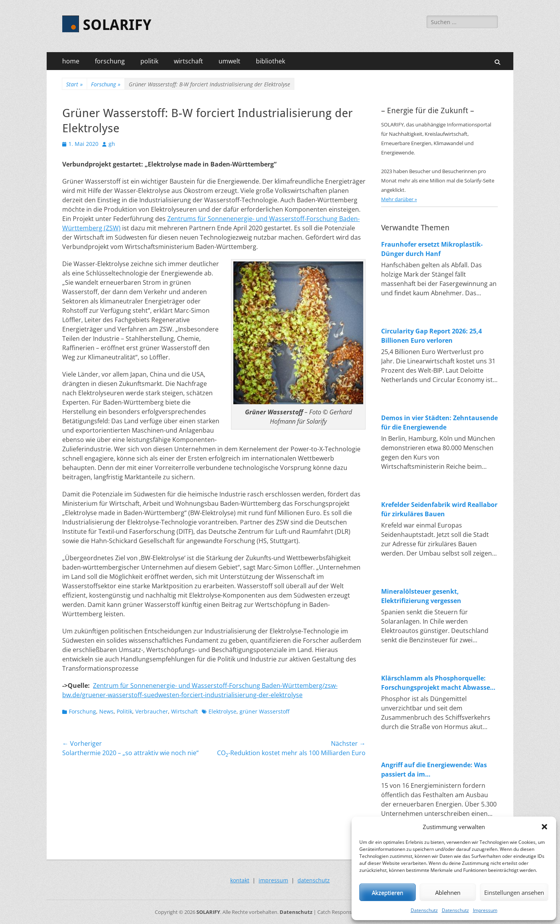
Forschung (106, 84)
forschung (110, 61)
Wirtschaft (185, 711)
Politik (124, 711)
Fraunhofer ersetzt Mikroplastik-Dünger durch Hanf (432, 249)
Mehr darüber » (399, 199)
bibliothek (270, 61)
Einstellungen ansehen (514, 892)
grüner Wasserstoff (264, 711)
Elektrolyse (222, 711)
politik (149, 61)
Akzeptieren (388, 892)
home (71, 61)
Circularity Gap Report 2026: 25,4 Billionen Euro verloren (431, 336)
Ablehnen (448, 892)
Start (74, 84)
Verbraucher (152, 711)
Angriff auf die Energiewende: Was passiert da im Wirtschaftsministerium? (434, 770)
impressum (273, 880)
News (106, 711)
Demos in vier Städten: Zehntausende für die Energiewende (439, 423)
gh (112, 144)
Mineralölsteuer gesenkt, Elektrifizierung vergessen (421, 596)
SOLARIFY (117, 25)
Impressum (485, 910)
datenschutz (314, 880)
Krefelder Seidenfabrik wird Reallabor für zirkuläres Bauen (439, 509)
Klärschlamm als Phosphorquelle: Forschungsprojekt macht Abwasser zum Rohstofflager (437, 683)
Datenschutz (424, 910)
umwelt (229, 61)
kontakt (240, 880)
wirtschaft (188, 61)
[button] (544, 827)
